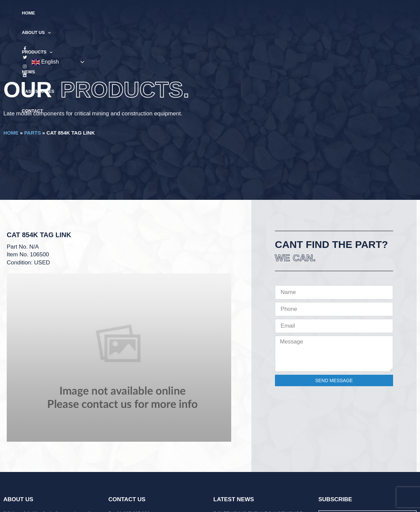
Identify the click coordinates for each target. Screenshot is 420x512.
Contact (276, 13)
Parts (33, 133)
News (206, 13)
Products (174, 13)
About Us (135, 13)
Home (103, 13)
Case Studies (239, 13)
